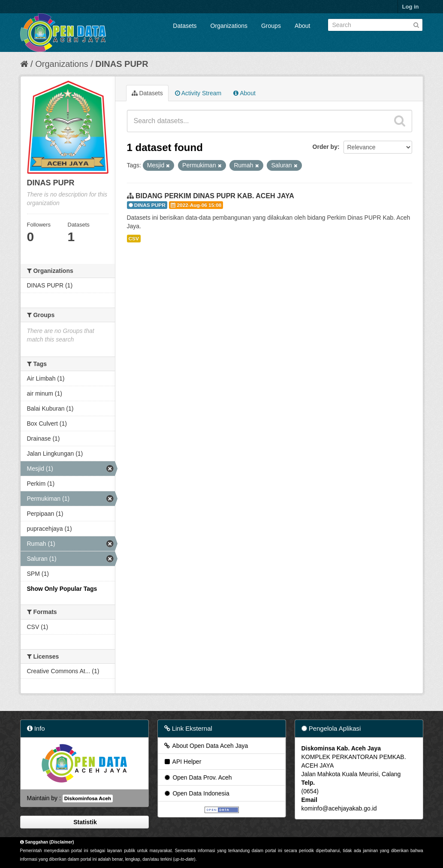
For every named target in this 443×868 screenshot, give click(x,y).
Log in (411, 7)
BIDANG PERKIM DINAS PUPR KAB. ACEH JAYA (215, 196)
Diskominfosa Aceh (88, 798)
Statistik (84, 822)
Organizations (229, 26)
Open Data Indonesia (196, 793)
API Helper (182, 762)
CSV (134, 239)
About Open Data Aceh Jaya (206, 746)
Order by (325, 147)
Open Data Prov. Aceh (198, 777)
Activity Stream (198, 93)
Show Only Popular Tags (62, 589)
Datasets (185, 26)
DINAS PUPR (122, 64)
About (303, 26)
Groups (271, 26)
